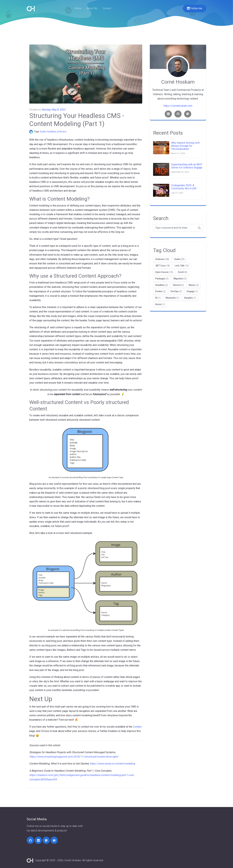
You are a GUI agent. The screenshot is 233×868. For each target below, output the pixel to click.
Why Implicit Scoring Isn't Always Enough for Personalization (185, 146)
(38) (162, 259)
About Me (92, 8)
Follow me (195, 8)
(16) (182, 266)
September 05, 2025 (180, 172)
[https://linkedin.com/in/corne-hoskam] (38, 840)
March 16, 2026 (178, 153)
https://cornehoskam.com (178, 106)
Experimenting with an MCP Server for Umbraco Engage (187, 166)
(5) (162, 279)
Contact (107, 8)
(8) (183, 272)
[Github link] (178, 114)
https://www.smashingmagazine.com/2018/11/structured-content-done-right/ (74, 757)
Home (78, 8)
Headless (51, 132)
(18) (163, 266)
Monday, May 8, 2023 (54, 110)
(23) (179, 259)
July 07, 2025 (177, 193)
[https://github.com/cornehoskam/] (30, 840)
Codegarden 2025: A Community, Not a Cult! (184, 187)
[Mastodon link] (188, 114)
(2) (162, 285)
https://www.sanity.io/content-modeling (112, 764)
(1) (192, 291)
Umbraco (62, 132)
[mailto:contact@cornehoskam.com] (54, 840)
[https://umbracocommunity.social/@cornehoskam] (46, 840)
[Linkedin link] (168, 114)
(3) (180, 279)
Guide (43, 132)
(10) (164, 272)
